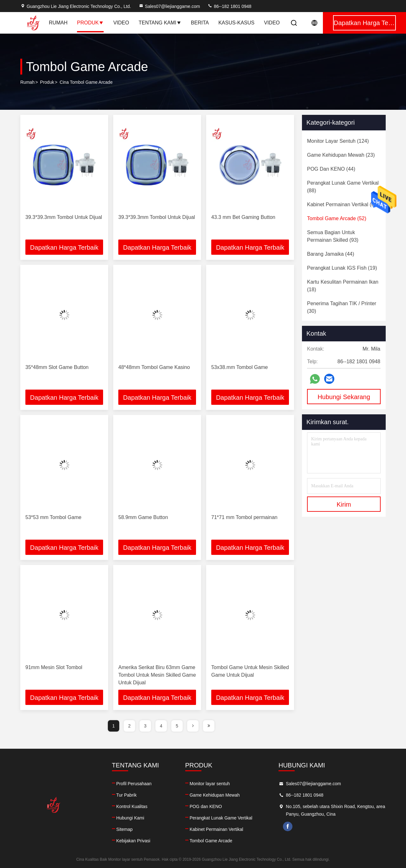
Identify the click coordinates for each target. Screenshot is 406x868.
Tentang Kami (160, 23)
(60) (343, 204)
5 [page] (177, 726)
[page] (193, 726)
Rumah (58, 23)
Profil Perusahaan (134, 784)
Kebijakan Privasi (133, 841)
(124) (338, 141)
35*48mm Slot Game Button (57, 367)
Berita (200, 23)
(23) (341, 155)
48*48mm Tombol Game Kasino (154, 367)
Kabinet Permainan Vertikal (216, 829)
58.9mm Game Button (143, 517)
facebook (288, 826)
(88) (343, 187)
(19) (342, 268)
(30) (342, 307)
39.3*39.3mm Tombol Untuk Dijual (64, 217)
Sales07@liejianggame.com (169, 6)
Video (121, 23)
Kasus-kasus (236, 23)
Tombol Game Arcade (211, 841)
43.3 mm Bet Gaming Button (243, 217)
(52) (337, 218)
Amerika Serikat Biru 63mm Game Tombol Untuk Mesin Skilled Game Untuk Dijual (157, 675)
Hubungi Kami (130, 818)
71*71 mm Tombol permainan (244, 517)
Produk (90, 23)
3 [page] (145, 726)
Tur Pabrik (127, 795)
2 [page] (129, 726)
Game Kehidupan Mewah (215, 795)
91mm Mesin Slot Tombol (54, 667)
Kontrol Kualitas (132, 806)
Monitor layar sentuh (210, 784)
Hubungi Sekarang (344, 397)
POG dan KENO (206, 806)
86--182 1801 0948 (229, 6)
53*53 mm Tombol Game (53, 517)
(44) (331, 169)
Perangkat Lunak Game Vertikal (221, 818)
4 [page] (161, 726)
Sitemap (124, 829)
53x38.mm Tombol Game (239, 367)
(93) (333, 236)
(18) (343, 286)
